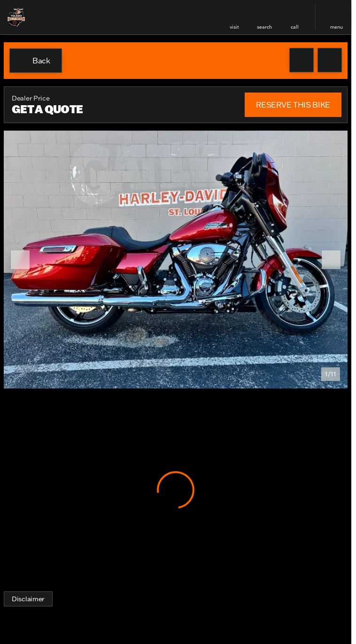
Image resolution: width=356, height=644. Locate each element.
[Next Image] (331, 260)
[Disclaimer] (28, 599)
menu (337, 27)
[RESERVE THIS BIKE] (293, 105)
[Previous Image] (20, 260)
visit (234, 27)
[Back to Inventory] (36, 61)
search (264, 27)
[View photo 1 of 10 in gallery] (176, 260)
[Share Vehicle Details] (330, 60)
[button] (234, 17)
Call (295, 27)
